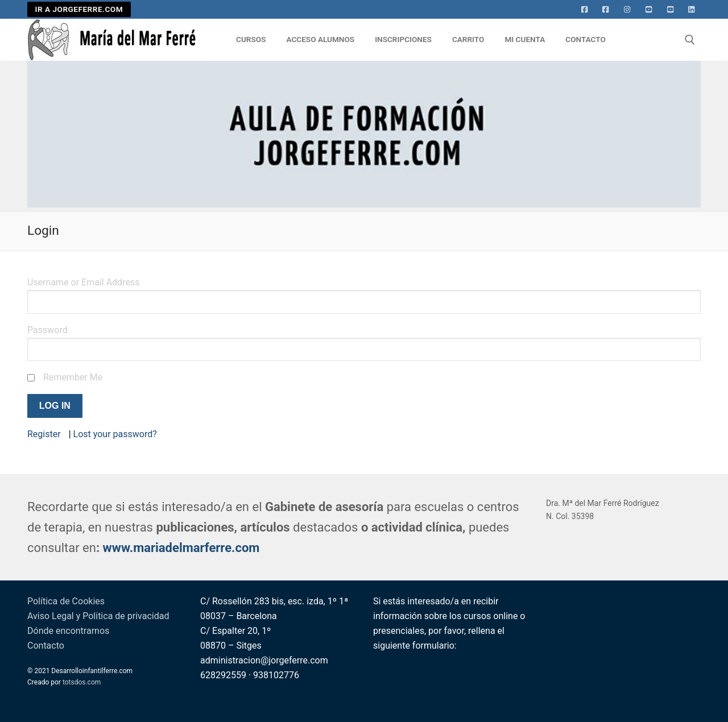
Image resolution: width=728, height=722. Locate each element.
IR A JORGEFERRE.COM (79, 9)
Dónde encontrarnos (68, 631)
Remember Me (73, 377)
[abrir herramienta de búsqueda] (690, 40)
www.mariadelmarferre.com (181, 548)
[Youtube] (649, 10)
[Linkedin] (692, 10)
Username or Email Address (83, 282)
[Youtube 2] (671, 10)
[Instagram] (627, 10)
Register (44, 434)
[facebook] (606, 10)
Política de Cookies (66, 601)
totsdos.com (82, 682)
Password (47, 330)
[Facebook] (585, 10)
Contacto (46, 646)
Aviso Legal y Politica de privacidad (98, 616)
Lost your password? (115, 434)
